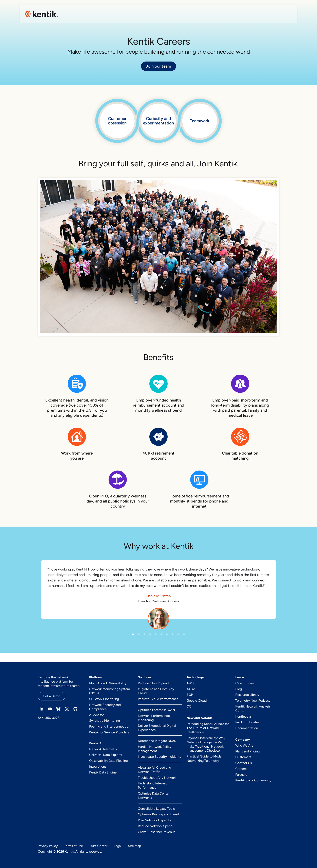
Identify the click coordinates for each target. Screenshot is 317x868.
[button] (133, 634)
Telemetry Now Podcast (253, 701)
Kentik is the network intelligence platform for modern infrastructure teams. (59, 682)
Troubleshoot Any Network (157, 778)
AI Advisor (96, 715)
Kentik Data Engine (103, 772)
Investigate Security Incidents (159, 757)
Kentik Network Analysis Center (253, 709)
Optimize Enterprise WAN (156, 710)
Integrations (98, 767)
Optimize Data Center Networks (154, 796)
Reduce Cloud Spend (153, 683)
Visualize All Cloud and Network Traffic (154, 770)
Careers (241, 769)
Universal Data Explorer (106, 755)
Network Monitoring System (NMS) (110, 691)
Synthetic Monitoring (105, 721)
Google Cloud (197, 701)
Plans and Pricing (247, 751)
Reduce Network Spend (155, 826)
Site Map (134, 846)
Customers (243, 757)
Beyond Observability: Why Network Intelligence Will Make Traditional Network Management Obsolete (206, 744)
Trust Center (98, 846)
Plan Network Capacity (154, 820)
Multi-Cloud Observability (108, 683)
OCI (189, 706)
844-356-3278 (49, 718)
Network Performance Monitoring (154, 718)
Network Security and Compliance (105, 707)
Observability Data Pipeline (108, 761)
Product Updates (247, 722)
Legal (118, 846)
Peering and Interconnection (110, 726)
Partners (241, 775)
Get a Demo (52, 696)
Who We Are (244, 745)
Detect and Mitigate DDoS (157, 741)
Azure (191, 689)
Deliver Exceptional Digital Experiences (157, 728)
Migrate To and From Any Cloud (156, 691)
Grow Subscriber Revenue (157, 832)
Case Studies (245, 683)
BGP (190, 695)
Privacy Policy (48, 846)
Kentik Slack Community (253, 780)
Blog (239, 689)
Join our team (158, 66)
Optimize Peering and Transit (159, 814)
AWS (190, 683)
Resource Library (247, 695)
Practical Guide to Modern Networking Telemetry (206, 759)
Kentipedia (243, 717)
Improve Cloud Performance (158, 699)
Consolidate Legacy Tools (156, 809)
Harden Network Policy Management (155, 749)
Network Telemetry (103, 749)
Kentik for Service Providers (109, 732)
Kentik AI (96, 743)
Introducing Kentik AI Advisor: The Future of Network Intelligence (208, 728)
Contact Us (244, 763)
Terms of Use (73, 846)
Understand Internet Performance (152, 785)
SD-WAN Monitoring (104, 699)
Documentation (247, 728)
